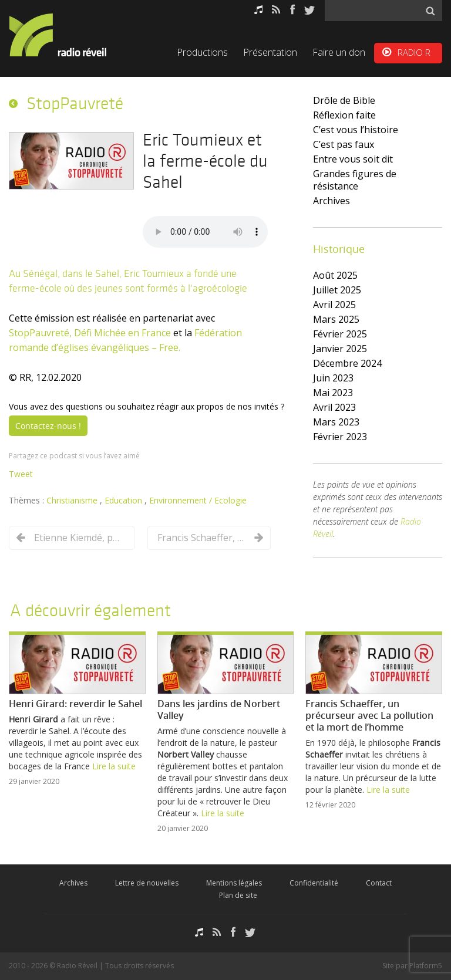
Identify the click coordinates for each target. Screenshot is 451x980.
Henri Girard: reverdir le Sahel (75, 704)
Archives (331, 201)
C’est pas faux (344, 144)
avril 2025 (334, 305)
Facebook (292, 10)
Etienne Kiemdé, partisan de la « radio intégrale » (78, 538)
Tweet (21, 474)
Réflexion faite (344, 115)
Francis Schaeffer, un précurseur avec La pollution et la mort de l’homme (201, 538)
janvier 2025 (340, 349)
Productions (202, 52)
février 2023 (340, 437)
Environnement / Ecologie (198, 500)
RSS (276, 10)
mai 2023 (333, 393)
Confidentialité (314, 883)
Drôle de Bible (344, 100)
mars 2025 (336, 319)
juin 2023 (333, 378)
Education (124, 500)
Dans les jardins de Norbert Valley (219, 709)
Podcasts (258, 10)
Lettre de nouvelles (147, 883)
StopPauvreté (75, 103)
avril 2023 (334, 407)
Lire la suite (114, 766)
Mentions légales (234, 883)
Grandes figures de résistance (355, 180)
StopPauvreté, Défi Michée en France (90, 333)
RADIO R (414, 52)
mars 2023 (336, 422)
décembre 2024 (347, 363)
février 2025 (340, 334)
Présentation (270, 52)
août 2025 (335, 275)
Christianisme (73, 500)
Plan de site (238, 895)
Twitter (309, 10)
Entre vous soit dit (353, 159)
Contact (379, 883)
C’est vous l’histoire (356, 130)
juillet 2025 (337, 290)
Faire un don (339, 52)
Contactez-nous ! (48, 426)
